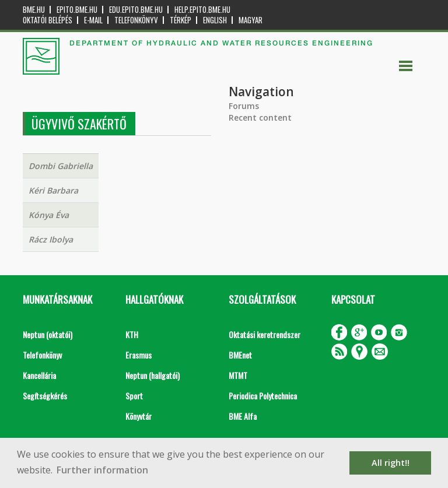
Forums (244, 106)
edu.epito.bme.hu (136, 10)
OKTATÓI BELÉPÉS (48, 20)
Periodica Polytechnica (263, 396)
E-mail (93, 20)
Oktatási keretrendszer (265, 334)
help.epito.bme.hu (202, 10)
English (215, 20)
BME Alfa (243, 416)
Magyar (251, 20)
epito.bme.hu (77, 10)
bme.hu (34, 10)
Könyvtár (139, 416)
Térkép (181, 20)
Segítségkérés (45, 396)
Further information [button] (102, 470)
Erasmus (139, 355)
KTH (132, 334)
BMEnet (240, 355)
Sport (134, 396)
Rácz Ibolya (51, 239)
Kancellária (39, 375)
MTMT (238, 375)
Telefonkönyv (136, 20)
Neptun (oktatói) (48, 334)
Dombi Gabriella (61, 166)
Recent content (260, 117)
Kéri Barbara (53, 190)
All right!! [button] (391, 463)
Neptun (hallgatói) (153, 375)
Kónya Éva (49, 215)
